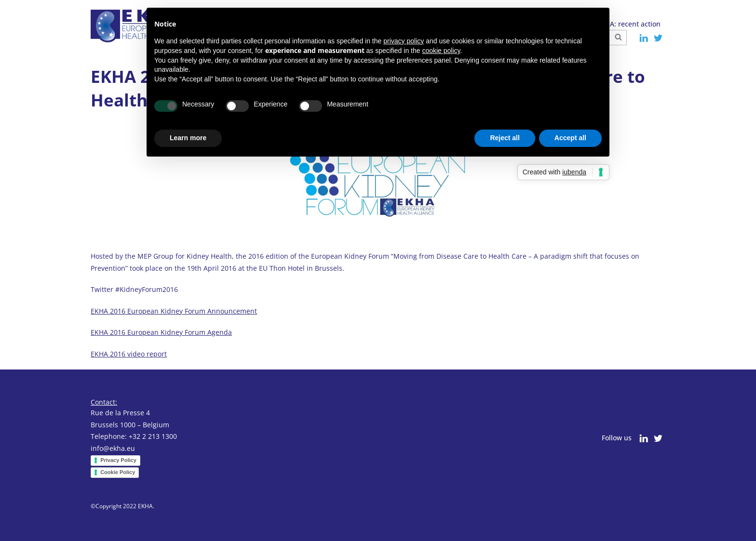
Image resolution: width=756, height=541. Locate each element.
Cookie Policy (118, 472)
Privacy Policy (118, 460)
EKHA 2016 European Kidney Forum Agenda (161, 332)
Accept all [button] (570, 138)
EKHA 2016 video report (129, 354)
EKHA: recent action (629, 24)
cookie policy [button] (441, 51)
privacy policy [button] (404, 41)
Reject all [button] (505, 138)
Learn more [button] (188, 138)
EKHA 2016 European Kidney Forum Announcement (174, 311)
